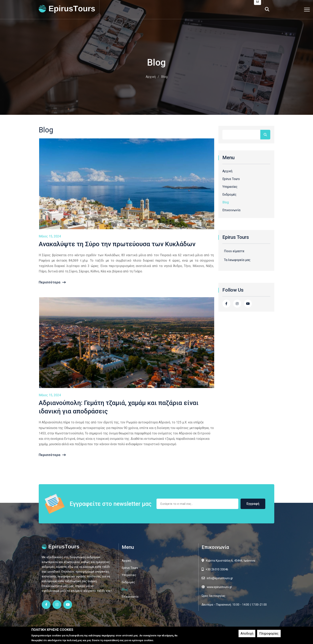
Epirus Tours (231, 179)
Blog (226, 202)
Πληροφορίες (269, 633)
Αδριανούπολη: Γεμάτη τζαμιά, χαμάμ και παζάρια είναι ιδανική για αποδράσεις (119, 407)
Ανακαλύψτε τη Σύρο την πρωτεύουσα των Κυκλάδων (117, 244)
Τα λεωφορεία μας (237, 260)
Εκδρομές (229, 194)
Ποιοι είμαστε (234, 251)
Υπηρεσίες (230, 187)
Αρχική (151, 77)
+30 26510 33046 (217, 569)
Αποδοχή (247, 633)
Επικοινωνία (231, 210)
